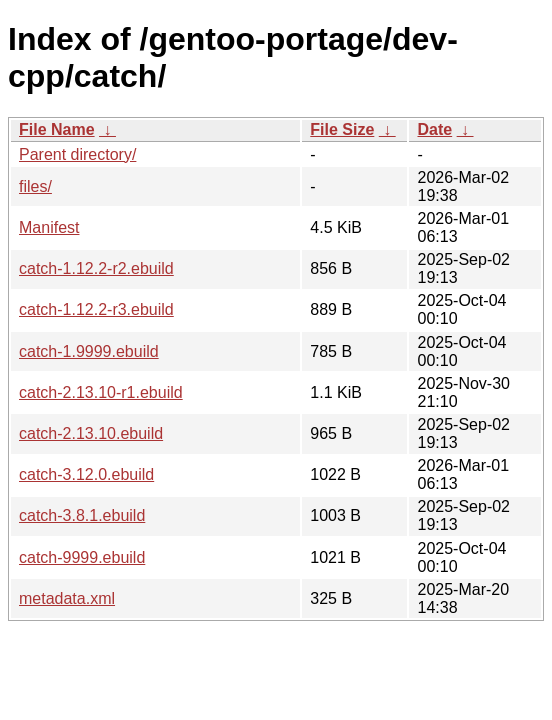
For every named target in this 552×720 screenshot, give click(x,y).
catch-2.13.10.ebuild (91, 433)
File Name (57, 129)
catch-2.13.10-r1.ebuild (101, 392)
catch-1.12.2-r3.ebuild (96, 309)
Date (434, 129)
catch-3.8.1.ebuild (82, 515)
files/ (35, 186)
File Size (342, 129)
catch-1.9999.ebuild (89, 351)
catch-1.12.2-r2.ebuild (96, 268)
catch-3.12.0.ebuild (86, 474)
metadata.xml (67, 598)
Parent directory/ (77, 154)
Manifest (49, 227)
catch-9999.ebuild (82, 557)
